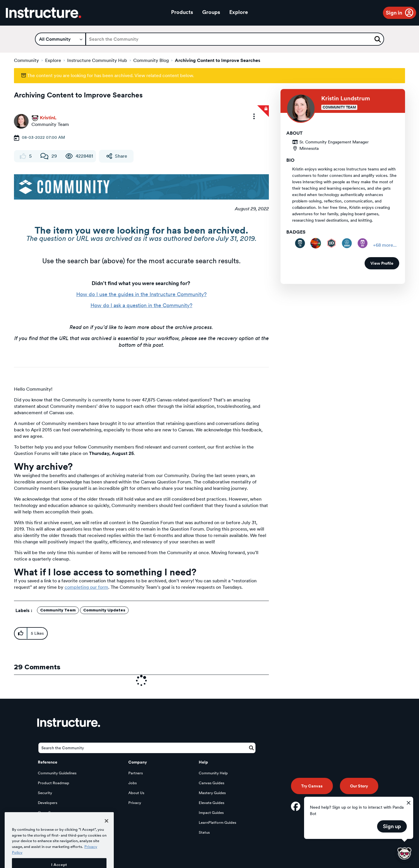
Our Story (359, 786)
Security (45, 793)
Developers (48, 803)
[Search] (235, 39)
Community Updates (104, 610)
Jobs (133, 783)
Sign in (394, 13)
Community (26, 60)
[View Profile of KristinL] (48, 118)
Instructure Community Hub (97, 60)
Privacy (135, 803)
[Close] (106, 834)
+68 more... (385, 245)
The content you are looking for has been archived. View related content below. (108, 75)
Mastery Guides (212, 793)
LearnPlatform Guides (218, 822)
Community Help (213, 773)
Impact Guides (211, 813)
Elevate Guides (212, 803)
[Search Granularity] (60, 39)
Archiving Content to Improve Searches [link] (218, 60)
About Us (136, 793)
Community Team (58, 610)
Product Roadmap (54, 783)
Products (182, 12)
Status (204, 832)
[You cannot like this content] (23, 156)
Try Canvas (312, 786)
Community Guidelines (57, 773)
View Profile (382, 263)
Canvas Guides (212, 783)
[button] (254, 116)
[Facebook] (296, 806)
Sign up (392, 826)
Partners (136, 773)
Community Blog (151, 60)
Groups (211, 12)
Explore (239, 12)
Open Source (49, 813)
